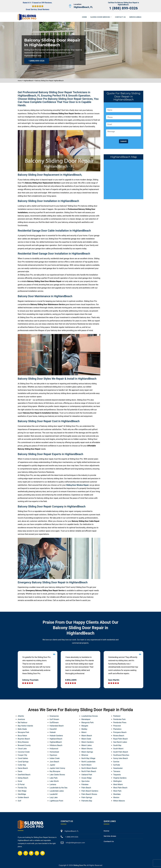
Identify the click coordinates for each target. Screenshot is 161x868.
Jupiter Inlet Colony (57, 768)
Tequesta (117, 775)
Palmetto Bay (87, 801)
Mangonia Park (87, 722)
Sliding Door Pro (80, 865)
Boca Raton (22, 736)
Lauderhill (54, 794)
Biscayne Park (23, 732)
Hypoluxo (53, 755)
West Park (117, 791)
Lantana (53, 784)
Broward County (24, 745)
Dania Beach (23, 768)
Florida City (22, 788)
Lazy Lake (54, 797)
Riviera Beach (119, 736)
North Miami (86, 765)
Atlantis (21, 716)
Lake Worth (54, 781)
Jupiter (52, 765)
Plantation (117, 729)
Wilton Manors (119, 801)
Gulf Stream (54, 719)
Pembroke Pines (120, 722)
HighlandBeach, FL (83, 7)
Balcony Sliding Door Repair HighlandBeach (49, 81)
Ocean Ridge (86, 778)
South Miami (118, 749)
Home (84, 17)
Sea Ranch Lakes (120, 742)
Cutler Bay (22, 765)
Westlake (117, 794)
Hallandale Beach (57, 726)
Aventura (21, 719)
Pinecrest (117, 726)
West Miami (118, 784)
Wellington (118, 781)
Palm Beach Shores (89, 794)
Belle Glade (22, 729)
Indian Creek (55, 758)
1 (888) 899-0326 (124, 8)
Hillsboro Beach (56, 745)
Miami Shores (87, 749)
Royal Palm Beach (121, 739)
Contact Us (120, 17)
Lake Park (54, 778)
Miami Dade (86, 739)
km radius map (123, 179)
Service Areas (135, 17)
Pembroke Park (119, 719)
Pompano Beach (120, 732)
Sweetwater (118, 768)
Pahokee (85, 784)
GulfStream (54, 722)
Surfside (117, 765)
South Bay (117, 745)
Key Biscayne (55, 771)
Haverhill (53, 729)
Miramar (85, 755)
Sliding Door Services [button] (100, 17)
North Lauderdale (88, 762)
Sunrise (116, 762)
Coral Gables (23, 758)
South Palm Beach (121, 752)
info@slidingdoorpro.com (75, 843)
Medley (84, 729)
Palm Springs (87, 797)
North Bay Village (88, 758)
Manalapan (86, 719)
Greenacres (54, 716)
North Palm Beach (89, 771)
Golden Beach (23, 797)
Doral (20, 781)
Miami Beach (87, 736)
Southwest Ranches (121, 755)
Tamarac (117, 771)
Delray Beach (23, 778)
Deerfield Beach (24, 775)
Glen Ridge (22, 791)
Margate (85, 726)
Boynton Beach (24, 739)
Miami (84, 732)
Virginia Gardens (120, 778)
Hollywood (54, 749)
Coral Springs (23, 762)
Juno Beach (54, 762)
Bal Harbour (22, 722)
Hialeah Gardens (56, 736)
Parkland (117, 716)
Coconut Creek (24, 752)
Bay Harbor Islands (25, 726)
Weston (116, 797)
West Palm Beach (120, 788)
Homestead (54, 752)
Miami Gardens (88, 742)
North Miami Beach (89, 768)
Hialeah (53, 732)
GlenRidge (22, 794)
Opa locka (85, 781)
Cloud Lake (22, 749)
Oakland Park (87, 775)
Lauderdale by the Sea (59, 788)
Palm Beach (86, 788)
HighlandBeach (28, 81)
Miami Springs (87, 752)
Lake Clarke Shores (57, 775)
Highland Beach (56, 739)
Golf (19, 801)
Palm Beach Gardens (90, 791)
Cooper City (22, 755)
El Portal (21, 784)
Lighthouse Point (56, 801)
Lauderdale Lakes (57, 791)
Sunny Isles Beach (121, 758)
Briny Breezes (23, 742)
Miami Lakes (86, 745)
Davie (20, 771)
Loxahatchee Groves (90, 716)
